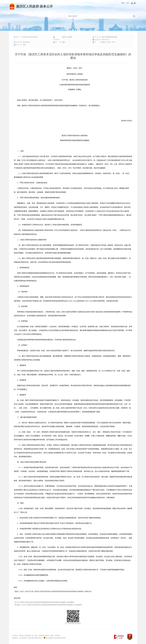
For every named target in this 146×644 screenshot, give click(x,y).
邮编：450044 (55, 636)
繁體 (123, 3)
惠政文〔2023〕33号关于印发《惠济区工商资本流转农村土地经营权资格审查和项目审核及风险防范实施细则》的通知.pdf (53, 591)
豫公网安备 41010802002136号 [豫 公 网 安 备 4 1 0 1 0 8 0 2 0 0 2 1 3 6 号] (55, 638)
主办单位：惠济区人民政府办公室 (23, 636)
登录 (128, 3)
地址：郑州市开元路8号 (42, 636)
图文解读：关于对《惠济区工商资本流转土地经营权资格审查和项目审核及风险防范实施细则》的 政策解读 (48, 605)
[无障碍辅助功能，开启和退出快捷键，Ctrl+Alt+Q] (133, 3)
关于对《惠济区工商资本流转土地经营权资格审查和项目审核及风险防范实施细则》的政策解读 (44, 602)
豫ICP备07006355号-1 (35, 638)
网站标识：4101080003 (20, 638)
